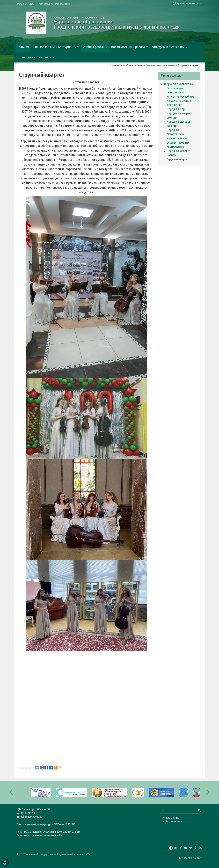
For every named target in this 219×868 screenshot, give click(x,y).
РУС (19, 4)
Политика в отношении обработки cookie (40, 835)
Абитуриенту (67, 47)
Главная (23, 47)
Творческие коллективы (160, 65)
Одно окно (25, 57)
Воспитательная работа (128, 47)
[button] (11, 792)
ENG (31, 4)
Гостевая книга (174, 821)
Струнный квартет (178, 159)
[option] (109, 792)
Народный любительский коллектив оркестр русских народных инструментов (178, 138)
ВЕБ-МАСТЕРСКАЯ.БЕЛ (191, 858)
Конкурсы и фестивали (168, 47)
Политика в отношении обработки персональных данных (48, 832)
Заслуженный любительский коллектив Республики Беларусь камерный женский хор (181, 97)
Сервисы (45, 57)
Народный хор (176, 109)
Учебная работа (94, 47)
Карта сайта (173, 818)
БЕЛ (25, 4)
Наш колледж (42, 47)
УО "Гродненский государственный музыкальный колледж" (52, 854)
